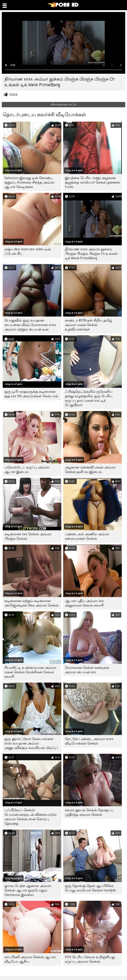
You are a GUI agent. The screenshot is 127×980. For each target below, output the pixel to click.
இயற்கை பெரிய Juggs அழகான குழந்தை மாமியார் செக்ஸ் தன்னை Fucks (92, 182)
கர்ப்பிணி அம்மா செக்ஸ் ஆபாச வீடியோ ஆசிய (30, 959)
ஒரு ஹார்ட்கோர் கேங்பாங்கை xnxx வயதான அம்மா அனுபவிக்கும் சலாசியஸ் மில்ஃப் (31, 743)
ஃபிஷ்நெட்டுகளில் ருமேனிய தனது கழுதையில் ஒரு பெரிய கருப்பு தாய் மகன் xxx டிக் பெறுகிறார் (89, 398)
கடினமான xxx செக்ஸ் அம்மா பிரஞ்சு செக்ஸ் (28, 536)
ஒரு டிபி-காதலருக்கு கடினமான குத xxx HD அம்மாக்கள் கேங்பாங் (31, 394)
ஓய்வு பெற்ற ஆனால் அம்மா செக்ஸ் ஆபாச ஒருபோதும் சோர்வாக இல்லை (28, 890)
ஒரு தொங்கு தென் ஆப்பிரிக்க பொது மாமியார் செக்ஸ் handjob (90, 888)
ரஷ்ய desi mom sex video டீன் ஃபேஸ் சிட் (28, 251)
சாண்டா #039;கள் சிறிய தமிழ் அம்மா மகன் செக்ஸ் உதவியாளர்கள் (89, 325)
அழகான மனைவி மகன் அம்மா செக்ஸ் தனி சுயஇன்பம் (90, 470)
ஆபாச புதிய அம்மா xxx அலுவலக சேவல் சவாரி (84, 603)
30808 (13, 95)
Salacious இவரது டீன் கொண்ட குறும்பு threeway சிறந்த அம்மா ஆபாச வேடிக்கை (29, 182)
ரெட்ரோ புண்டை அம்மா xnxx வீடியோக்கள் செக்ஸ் (89, 741)
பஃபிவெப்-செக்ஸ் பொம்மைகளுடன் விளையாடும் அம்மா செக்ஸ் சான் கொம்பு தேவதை (31, 817)
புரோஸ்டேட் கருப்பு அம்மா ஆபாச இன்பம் (27, 470)
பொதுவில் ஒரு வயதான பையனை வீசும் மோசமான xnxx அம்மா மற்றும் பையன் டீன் (30, 325)
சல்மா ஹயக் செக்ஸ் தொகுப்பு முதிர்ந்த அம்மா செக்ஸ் (89, 812)
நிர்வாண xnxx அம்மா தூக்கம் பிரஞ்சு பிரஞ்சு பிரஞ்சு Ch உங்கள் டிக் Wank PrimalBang (91, 254)
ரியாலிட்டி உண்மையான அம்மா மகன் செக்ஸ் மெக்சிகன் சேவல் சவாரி (30, 672)
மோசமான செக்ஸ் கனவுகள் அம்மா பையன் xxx (87, 670)
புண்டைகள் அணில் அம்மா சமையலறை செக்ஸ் (87, 536)
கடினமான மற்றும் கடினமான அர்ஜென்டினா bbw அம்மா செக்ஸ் (32, 603)
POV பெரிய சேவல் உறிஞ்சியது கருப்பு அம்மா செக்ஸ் (90, 959)
